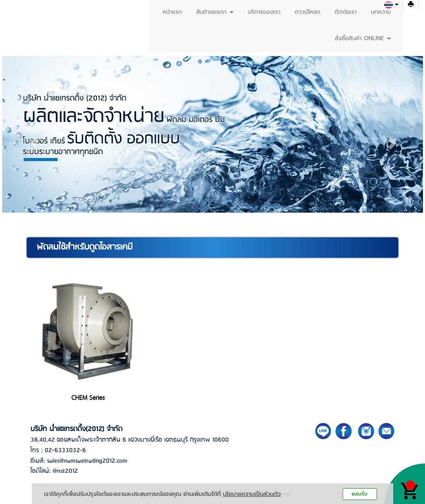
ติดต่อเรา (346, 12)
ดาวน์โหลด (308, 12)
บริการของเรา (264, 12)
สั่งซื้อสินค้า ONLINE (363, 38)
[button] (34, 143)
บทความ (381, 12)
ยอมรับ (360, 494)
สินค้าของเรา (215, 12)
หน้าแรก (172, 12)
